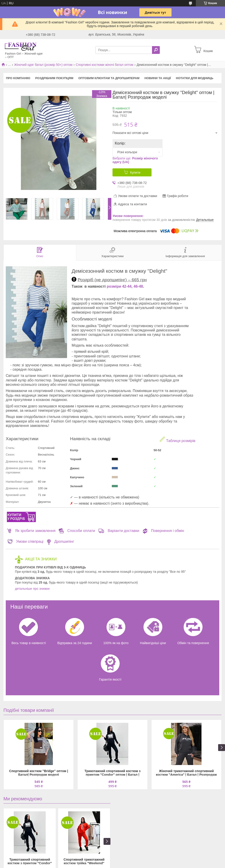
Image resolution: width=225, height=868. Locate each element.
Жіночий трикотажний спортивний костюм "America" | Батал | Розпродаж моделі (186, 773)
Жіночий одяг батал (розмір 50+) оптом (43, 65)
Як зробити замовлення (31, 531)
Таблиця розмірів (177, 440)
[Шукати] (156, 50)
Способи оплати (77, 531)
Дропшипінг (60, 541)
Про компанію (18, 78)
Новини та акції (158, 78)
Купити (135, 172)
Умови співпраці (25, 541)
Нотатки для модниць (195, 78)
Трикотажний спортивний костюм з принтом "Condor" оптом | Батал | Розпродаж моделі (112, 773)
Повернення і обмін (163, 531)
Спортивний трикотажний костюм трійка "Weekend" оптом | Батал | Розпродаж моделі (84, 862)
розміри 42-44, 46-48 (125, 286)
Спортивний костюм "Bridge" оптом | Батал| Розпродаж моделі (39, 773)
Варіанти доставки (119, 531)
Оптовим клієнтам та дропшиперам (109, 78)
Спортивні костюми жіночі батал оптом (105, 65)
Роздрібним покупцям (54, 78)
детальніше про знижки (32, 589)
